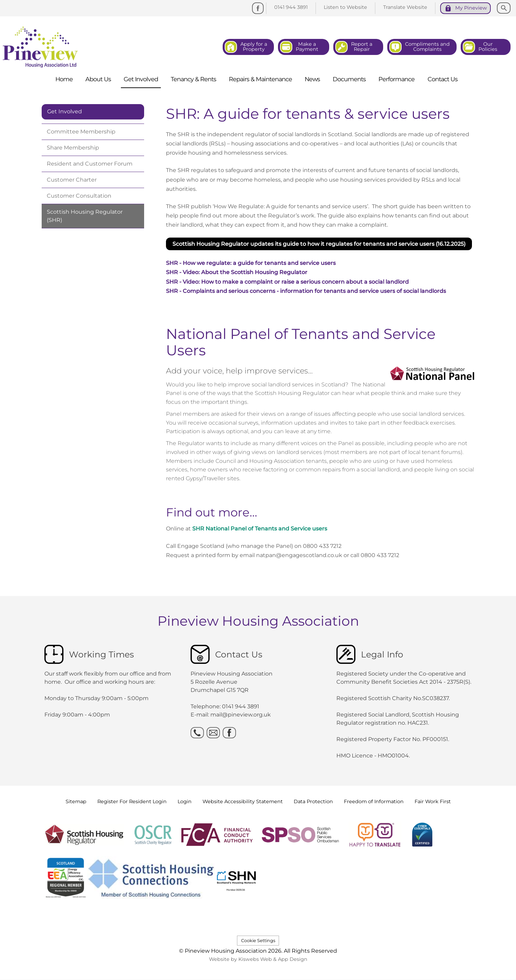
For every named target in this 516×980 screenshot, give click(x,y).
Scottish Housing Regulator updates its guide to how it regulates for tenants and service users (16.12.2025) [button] (319, 244)
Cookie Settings (258, 941)
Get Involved (65, 111)
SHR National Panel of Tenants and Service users (260, 529)
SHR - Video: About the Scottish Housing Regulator (237, 272)
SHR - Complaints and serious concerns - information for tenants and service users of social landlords (306, 291)
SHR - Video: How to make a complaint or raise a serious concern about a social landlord (287, 282)
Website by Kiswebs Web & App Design (258, 959)
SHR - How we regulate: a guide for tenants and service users (251, 263)
